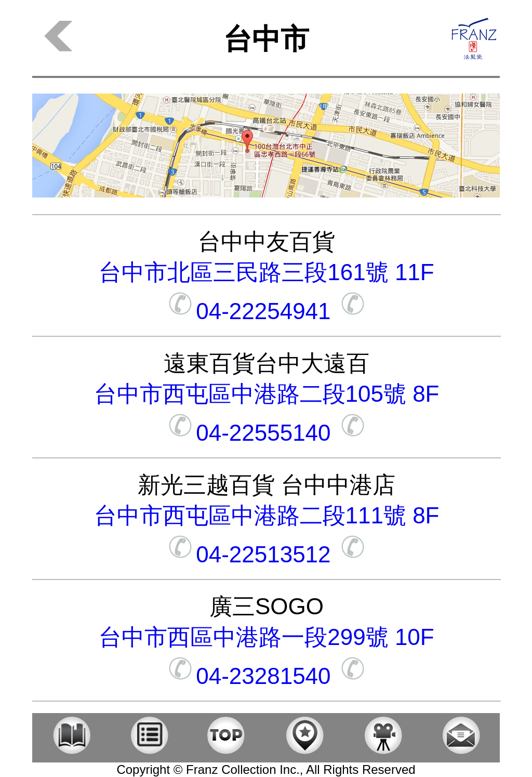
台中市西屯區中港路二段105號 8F (267, 394)
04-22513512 (267, 554)
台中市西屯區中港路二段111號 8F (267, 515)
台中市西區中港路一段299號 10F (266, 637)
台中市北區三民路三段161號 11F (266, 272)
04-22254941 (267, 311)
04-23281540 (267, 676)
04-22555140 (267, 433)
